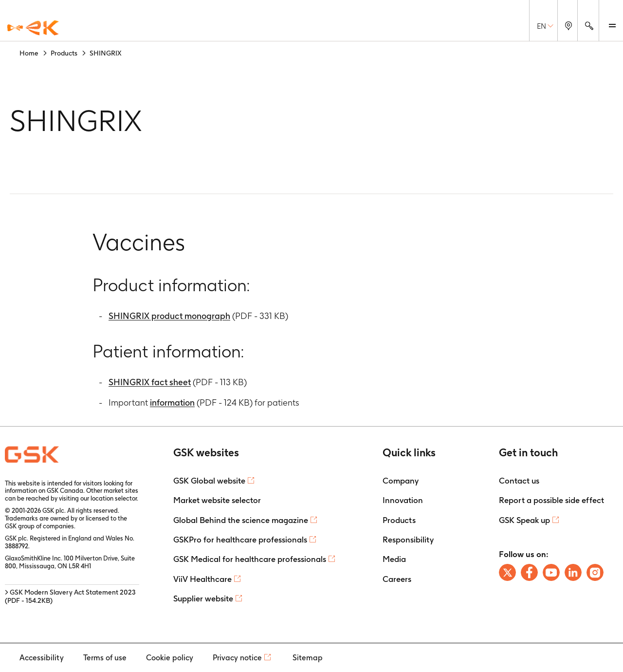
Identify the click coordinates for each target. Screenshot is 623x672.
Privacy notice (237, 658)
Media (394, 559)
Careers (397, 579)
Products (399, 520)
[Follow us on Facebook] (529, 572)
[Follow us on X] (507, 572)
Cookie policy (170, 658)
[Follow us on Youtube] (551, 572)
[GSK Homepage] (33, 28)
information (172, 402)
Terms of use (105, 658)
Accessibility (42, 658)
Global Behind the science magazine (241, 520)
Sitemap (308, 658)
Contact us (519, 481)
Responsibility (408, 540)
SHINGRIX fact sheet (150, 382)
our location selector (109, 498)
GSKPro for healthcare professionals (240, 540)
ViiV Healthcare (202, 579)
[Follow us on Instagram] (595, 572)
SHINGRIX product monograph (169, 316)
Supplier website (203, 598)
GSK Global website (209, 481)
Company (401, 481)
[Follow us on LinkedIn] (573, 572)
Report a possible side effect (551, 500)
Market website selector (217, 500)
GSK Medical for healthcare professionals (250, 559)
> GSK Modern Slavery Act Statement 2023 (70, 596)
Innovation (403, 500)
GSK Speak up (524, 520)
